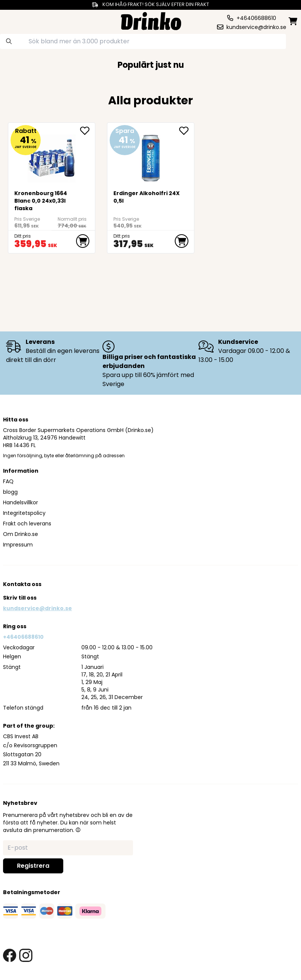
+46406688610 (23, 637)
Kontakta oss (22, 584)
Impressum (18, 545)
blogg (10, 492)
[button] (78, 830)
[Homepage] (151, 20)
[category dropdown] (18, 20)
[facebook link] (10, 955)
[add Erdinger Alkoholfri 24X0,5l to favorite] (186, 131)
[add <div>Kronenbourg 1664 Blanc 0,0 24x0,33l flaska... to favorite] (87, 131)
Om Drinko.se (21, 534)
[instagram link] (26, 955)
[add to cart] (83, 241)
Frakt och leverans (27, 524)
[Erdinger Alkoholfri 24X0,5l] (150, 156)
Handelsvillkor (21, 502)
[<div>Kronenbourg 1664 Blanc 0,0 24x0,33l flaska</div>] (52, 156)
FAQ (8, 481)
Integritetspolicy (24, 513)
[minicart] (293, 21)
